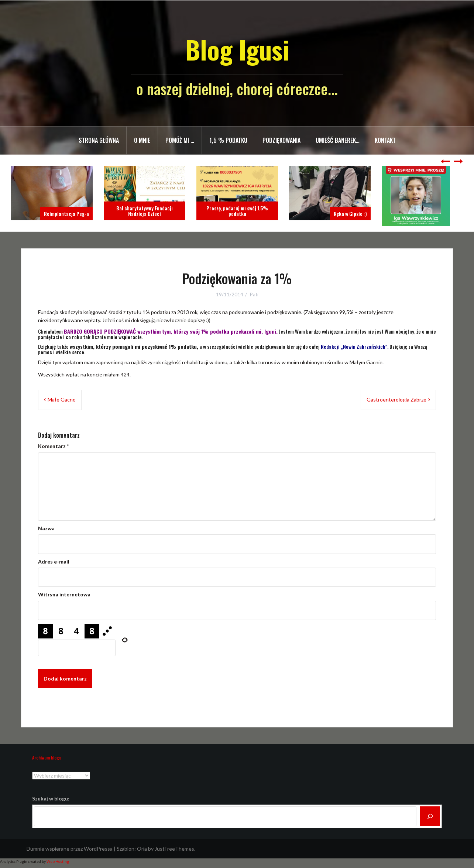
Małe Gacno (62, 399)
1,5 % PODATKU (228, 140)
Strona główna (99, 140)
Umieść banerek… (338, 140)
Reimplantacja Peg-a (66, 213)
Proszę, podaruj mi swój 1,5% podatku (237, 211)
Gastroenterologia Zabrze (396, 399)
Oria (142, 849)
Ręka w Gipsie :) (350, 213)
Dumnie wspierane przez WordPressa (70, 849)
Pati (254, 294)
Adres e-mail (54, 562)
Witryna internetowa (64, 594)
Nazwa (46, 528)
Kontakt (385, 140)
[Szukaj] (430, 816)
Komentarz (53, 446)
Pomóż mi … (180, 140)
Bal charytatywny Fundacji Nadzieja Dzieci (145, 211)
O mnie (142, 140)
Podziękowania (281, 140)
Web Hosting (58, 861)
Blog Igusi (237, 49)
